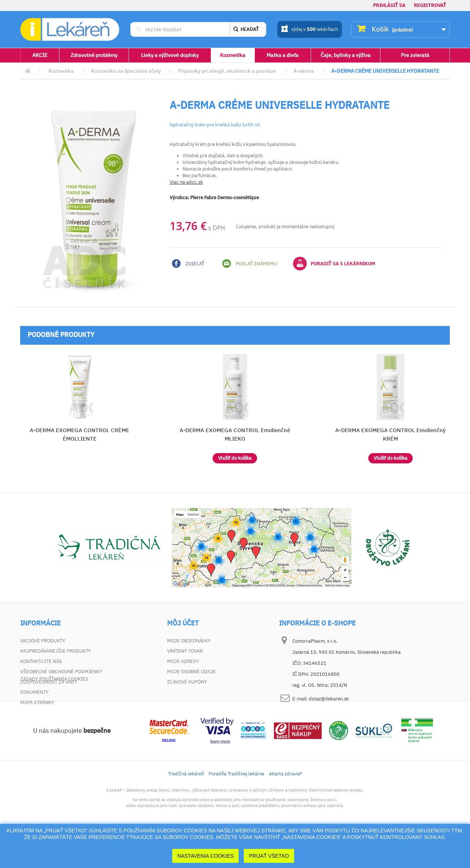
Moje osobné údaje (191, 672)
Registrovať (430, 5)
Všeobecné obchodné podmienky (61, 672)
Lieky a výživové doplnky (170, 55)
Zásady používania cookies (54, 713)
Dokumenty (35, 692)
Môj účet (183, 623)
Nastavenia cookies (206, 856)
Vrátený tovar (185, 651)
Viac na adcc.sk (186, 182)
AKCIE (40, 55)
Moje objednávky (189, 641)
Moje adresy (183, 661)
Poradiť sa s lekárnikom (334, 263)
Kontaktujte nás (41, 661)
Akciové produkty (43, 641)
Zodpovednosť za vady (49, 682)
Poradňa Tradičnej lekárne (236, 808)
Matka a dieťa (283, 55)
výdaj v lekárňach (309, 30)
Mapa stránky (37, 702)
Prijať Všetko (269, 856)
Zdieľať (188, 263)
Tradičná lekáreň (186, 808)
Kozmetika (233, 55)
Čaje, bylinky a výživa (346, 55)
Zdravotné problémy (94, 55)
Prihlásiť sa (389, 5)
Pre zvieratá (415, 55)
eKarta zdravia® (286, 808)
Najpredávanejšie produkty (56, 651)
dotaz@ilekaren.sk (329, 699)
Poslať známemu (250, 263)
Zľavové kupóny (187, 682)
